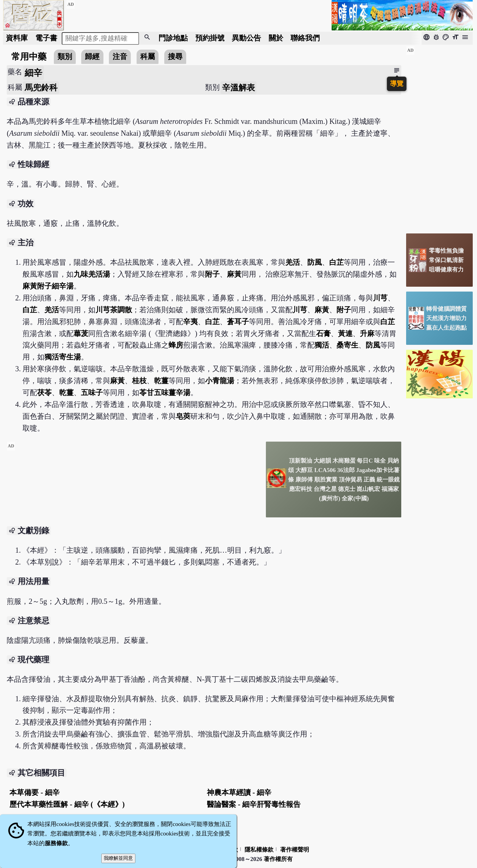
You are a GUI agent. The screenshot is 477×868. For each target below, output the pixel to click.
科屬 (148, 56)
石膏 (323, 333)
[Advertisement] (134, 484)
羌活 (293, 262)
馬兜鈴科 (41, 88)
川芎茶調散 (114, 310)
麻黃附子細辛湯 (48, 286)
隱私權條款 (259, 850)
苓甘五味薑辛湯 (165, 392)
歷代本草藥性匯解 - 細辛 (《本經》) (67, 804)
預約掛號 (210, 38)
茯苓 (44, 392)
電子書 (46, 38)
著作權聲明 (295, 850)
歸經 (92, 56)
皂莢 (183, 416)
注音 (120, 56)
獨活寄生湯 (63, 357)
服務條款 (56, 843)
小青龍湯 (220, 381)
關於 (276, 38)
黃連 (345, 333)
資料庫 (17, 38)
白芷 (336, 262)
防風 (315, 262)
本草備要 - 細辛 (34, 792)
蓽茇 (81, 333)
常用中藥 (29, 57)
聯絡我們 (305, 38)
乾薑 (161, 381)
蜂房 (176, 345)
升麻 (367, 333)
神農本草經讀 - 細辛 (239, 792)
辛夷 (190, 322)
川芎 (380, 298)
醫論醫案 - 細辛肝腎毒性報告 (254, 804)
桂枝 (139, 381)
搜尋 (175, 56)
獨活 (322, 345)
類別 (65, 56)
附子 (212, 274)
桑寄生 (347, 345)
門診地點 (173, 38)
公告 (246, 38)
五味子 (92, 392)
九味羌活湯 (92, 274)
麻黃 (234, 274)
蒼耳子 (238, 322)
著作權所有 (278, 859)
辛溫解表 (238, 88)
